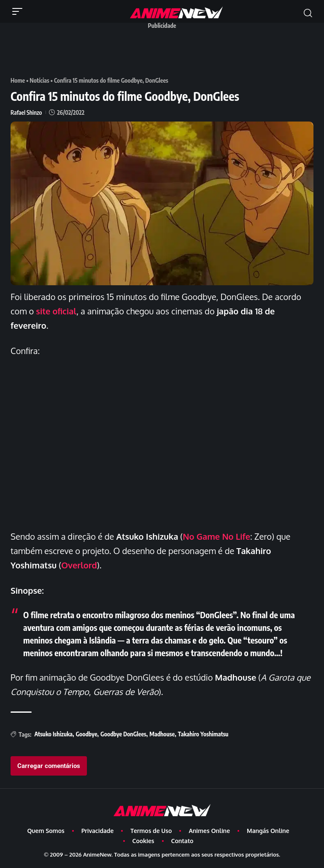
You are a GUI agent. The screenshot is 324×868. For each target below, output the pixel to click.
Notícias (39, 80)
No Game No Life (216, 536)
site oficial (56, 311)
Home (18, 80)
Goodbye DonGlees (123, 734)
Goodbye (86, 734)
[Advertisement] (164, 52)
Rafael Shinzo (26, 112)
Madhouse (162, 734)
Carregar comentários (49, 766)
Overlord (79, 565)
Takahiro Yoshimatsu (203, 734)
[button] (19, 11)
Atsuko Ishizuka (53, 734)
